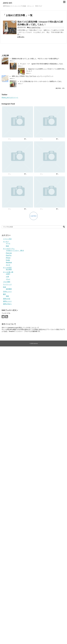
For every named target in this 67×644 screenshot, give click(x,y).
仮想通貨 (9, 289)
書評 (4, 294)
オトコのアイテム (35, 27)
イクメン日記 (7, 239)
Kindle (8, 260)
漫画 (7, 296)
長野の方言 (7, 299)
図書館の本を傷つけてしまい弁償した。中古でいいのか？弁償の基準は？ (36, 59)
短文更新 (9, 269)
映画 (7, 246)
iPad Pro (9, 255)
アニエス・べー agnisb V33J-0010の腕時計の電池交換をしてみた (42, 64)
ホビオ (8, 265)
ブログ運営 (7, 282)
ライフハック (7, 284)
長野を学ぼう (7, 304)
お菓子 (8, 274)
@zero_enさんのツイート (10, 98)
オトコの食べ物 (8, 272)
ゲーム (8, 243)
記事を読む (21, 37)
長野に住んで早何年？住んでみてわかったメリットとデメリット (33, 76)
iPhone (8, 258)
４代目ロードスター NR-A (15, 251)
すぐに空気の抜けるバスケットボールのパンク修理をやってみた (41, 81)
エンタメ (6, 241)
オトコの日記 (7, 268)
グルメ (8, 279)
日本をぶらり (7, 292)
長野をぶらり (7, 301)
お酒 (7, 277)
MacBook (9, 262)
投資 (4, 287)
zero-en (8, 3)
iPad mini (9, 253)
